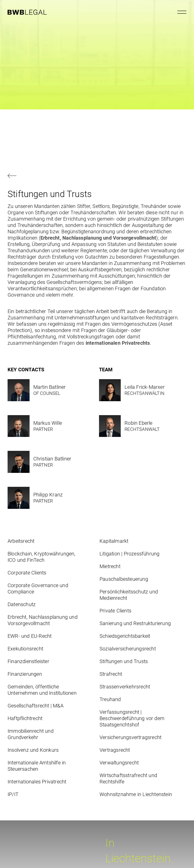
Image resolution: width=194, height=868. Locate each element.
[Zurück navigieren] (97, 176)
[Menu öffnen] (182, 12)
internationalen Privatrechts (117, 343)
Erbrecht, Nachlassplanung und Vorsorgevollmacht (98, 238)
